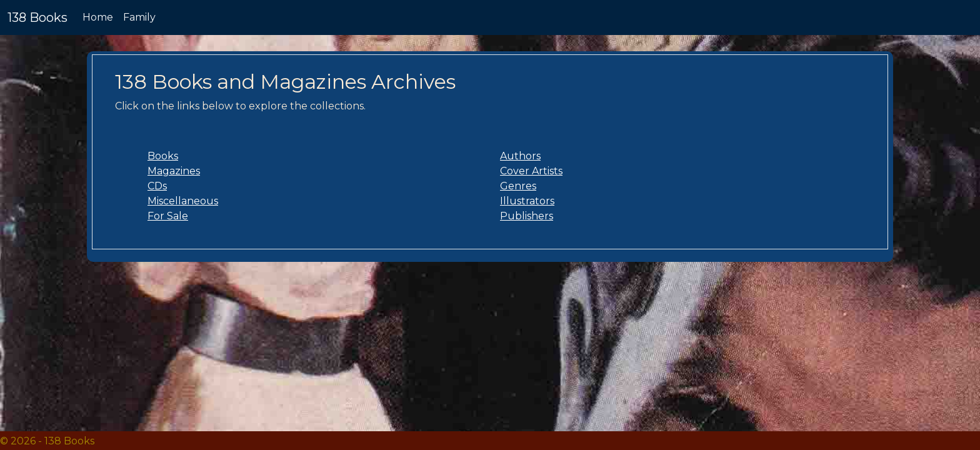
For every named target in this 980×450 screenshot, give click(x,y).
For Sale (168, 216)
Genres (518, 186)
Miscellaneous (183, 201)
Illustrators (527, 201)
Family (139, 17)
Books (163, 156)
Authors (520, 156)
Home (98, 17)
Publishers (527, 216)
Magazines (174, 171)
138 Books (37, 17)
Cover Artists (531, 171)
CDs (157, 186)
